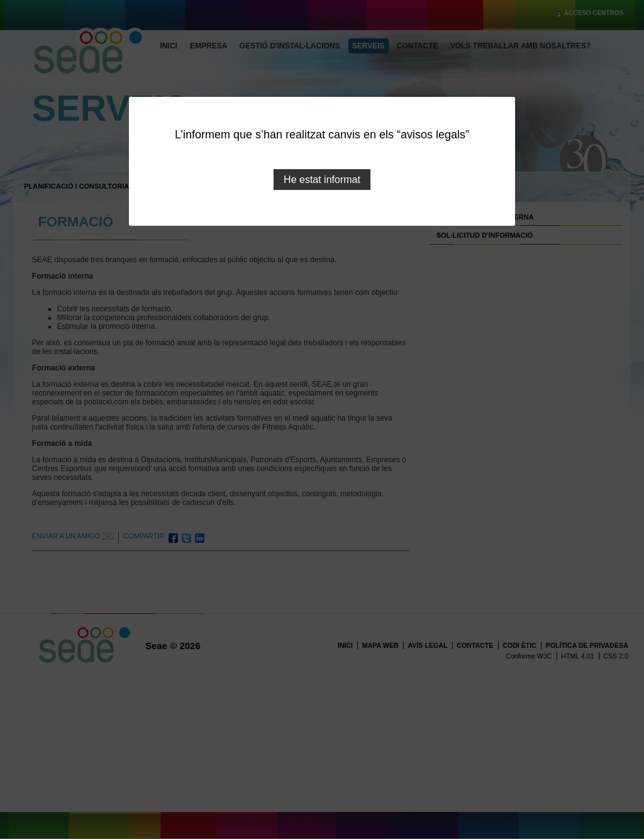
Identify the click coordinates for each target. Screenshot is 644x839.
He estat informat (322, 180)
